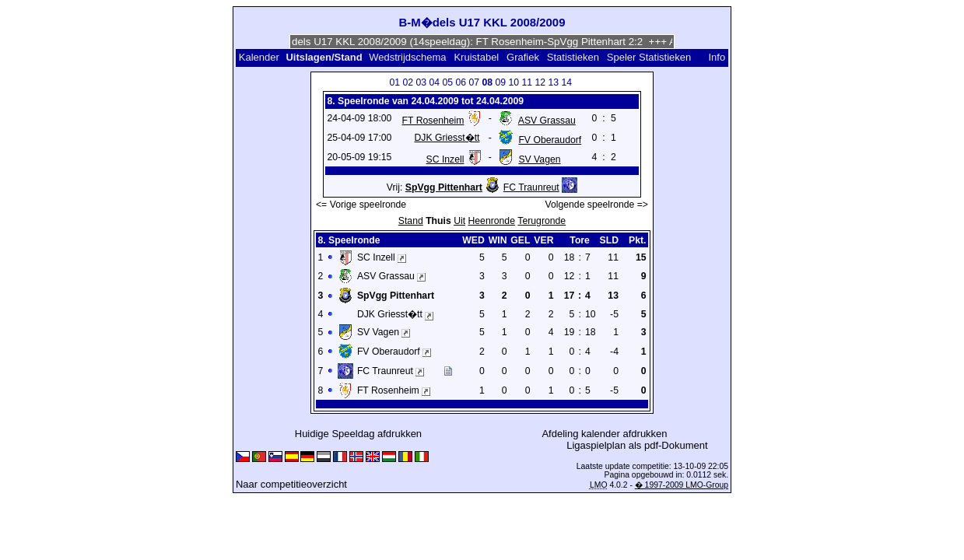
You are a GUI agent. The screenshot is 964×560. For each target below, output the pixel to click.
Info (717, 57)
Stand (411, 221)
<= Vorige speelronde (361, 205)
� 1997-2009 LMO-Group (682, 485)
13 (553, 82)
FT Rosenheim (433, 121)
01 (394, 82)
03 (421, 82)
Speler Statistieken (649, 57)
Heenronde (491, 221)
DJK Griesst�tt (447, 138)
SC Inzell (445, 159)
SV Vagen (539, 159)
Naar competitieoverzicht (291, 484)
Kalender (259, 57)
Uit (459, 221)
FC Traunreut (531, 187)
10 (514, 82)
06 (461, 82)
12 (540, 82)
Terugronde (542, 221)
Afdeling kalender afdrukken (604, 434)
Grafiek (523, 57)
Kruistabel (476, 57)
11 (527, 82)
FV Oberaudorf (550, 140)
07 (474, 82)
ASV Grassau (547, 121)
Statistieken (573, 57)
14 (566, 82)
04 (434, 82)
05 (447, 82)
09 (500, 82)
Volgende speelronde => (597, 205)
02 (408, 82)
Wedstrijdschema (407, 57)
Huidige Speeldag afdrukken (358, 434)
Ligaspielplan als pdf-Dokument (637, 445)
